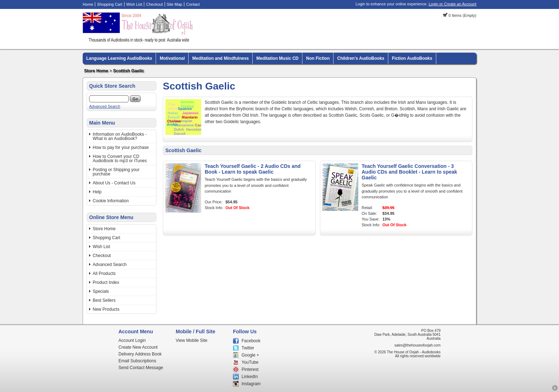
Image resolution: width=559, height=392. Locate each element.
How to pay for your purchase (121, 147)
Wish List (134, 4)
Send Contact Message (141, 368)
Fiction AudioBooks (412, 58)
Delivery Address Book (140, 354)
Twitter (248, 348)
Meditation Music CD (277, 58)
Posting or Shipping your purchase (116, 172)
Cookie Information (111, 201)
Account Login (132, 340)
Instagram (251, 384)
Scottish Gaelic (129, 71)
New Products (106, 309)
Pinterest (250, 369)
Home (88, 4)
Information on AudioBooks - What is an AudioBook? (120, 136)
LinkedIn (250, 377)
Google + (250, 355)
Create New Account (138, 347)
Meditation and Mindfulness (220, 58)
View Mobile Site (192, 340)
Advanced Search (105, 106)
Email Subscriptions (137, 361)
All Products (104, 274)
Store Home (96, 71)
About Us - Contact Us (114, 183)
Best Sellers (104, 300)
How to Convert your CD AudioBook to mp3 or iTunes (120, 159)
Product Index (106, 282)
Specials (101, 291)
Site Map (174, 4)
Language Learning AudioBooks (119, 58)
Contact (193, 4)
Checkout (154, 4)
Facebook (251, 341)
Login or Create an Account (453, 4)
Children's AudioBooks (361, 58)
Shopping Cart (110, 4)
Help (97, 192)
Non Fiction (318, 58)
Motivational (172, 58)
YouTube (250, 362)
